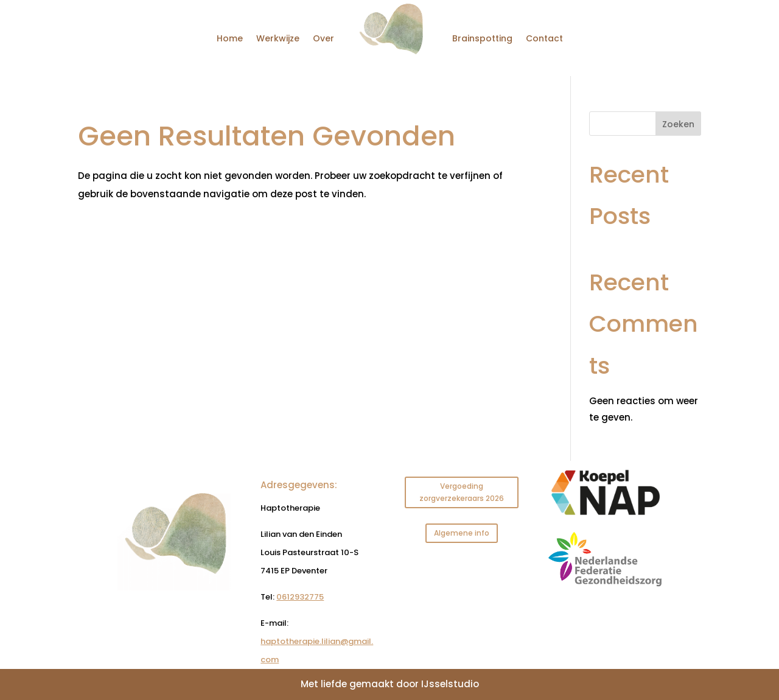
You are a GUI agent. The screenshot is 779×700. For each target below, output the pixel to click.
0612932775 (300, 597)
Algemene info (462, 533)
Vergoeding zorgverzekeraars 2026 (462, 492)
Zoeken (678, 124)
